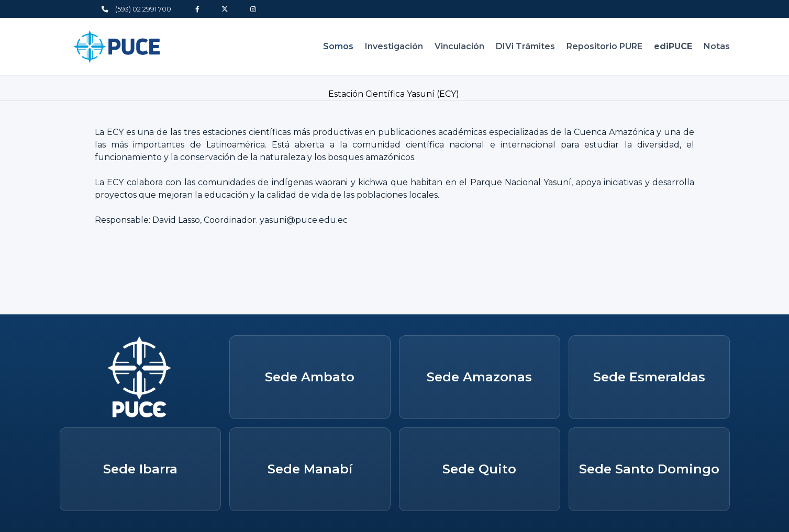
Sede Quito (479, 469)
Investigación (394, 46)
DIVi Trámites (525, 46)
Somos (338, 46)
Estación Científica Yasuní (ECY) (395, 94)
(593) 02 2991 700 (136, 9)
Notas (717, 46)
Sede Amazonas (479, 377)
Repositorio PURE (604, 46)
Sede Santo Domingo (649, 469)
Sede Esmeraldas (649, 377)
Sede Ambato (310, 377)
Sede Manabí (310, 469)
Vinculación (459, 46)
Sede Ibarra (140, 469)
